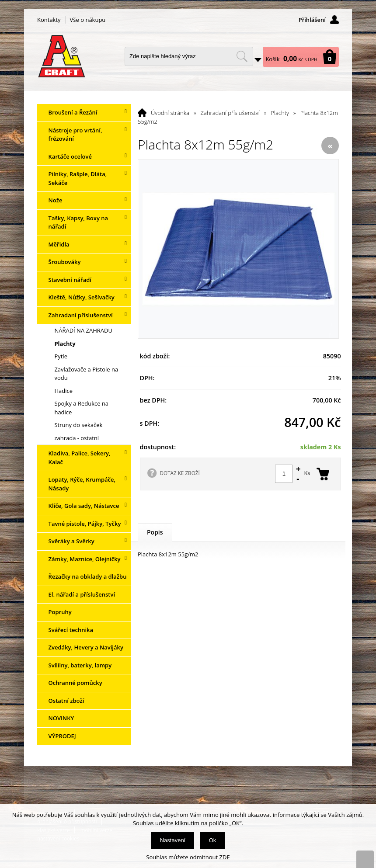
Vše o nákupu (88, 20)
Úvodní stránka (170, 113)
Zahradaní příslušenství (230, 113)
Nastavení (173, 840)
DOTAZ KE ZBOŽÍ (180, 473)
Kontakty (49, 20)
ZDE (225, 857)
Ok (213, 840)
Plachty (280, 113)
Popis (155, 532)
